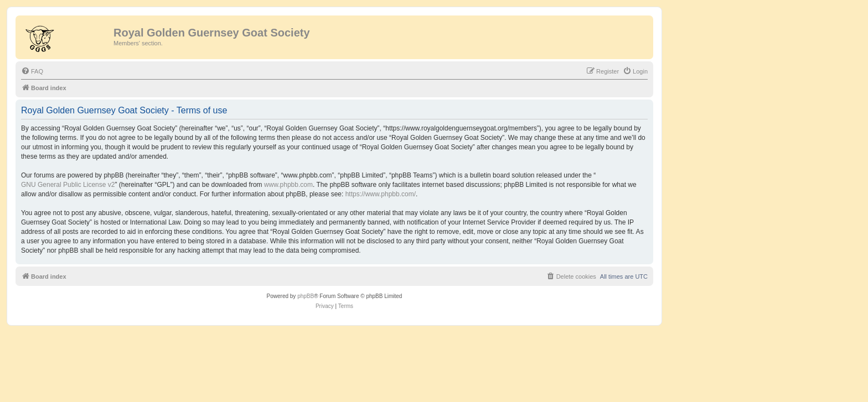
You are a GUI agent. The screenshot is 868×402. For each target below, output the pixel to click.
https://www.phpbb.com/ (381, 194)
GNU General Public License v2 (68, 185)
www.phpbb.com (288, 185)
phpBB (306, 296)
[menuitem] (32, 71)
